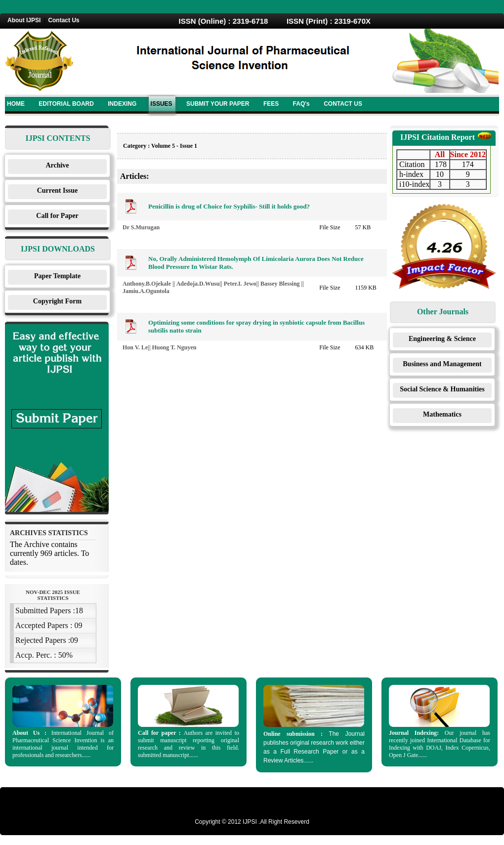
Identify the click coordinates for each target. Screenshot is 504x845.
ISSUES (162, 104)
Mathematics (442, 414)
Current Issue (58, 190)
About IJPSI (24, 20)
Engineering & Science (442, 339)
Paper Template (57, 276)
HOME (16, 104)
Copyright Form (57, 301)
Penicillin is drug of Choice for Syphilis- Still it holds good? (229, 206)
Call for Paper (57, 216)
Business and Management (442, 364)
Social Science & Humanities (442, 389)
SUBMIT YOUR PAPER (218, 104)
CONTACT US (343, 104)
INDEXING (122, 104)
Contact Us (63, 20)
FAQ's (301, 104)
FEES (271, 104)
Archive (57, 165)
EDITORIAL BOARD (66, 104)
